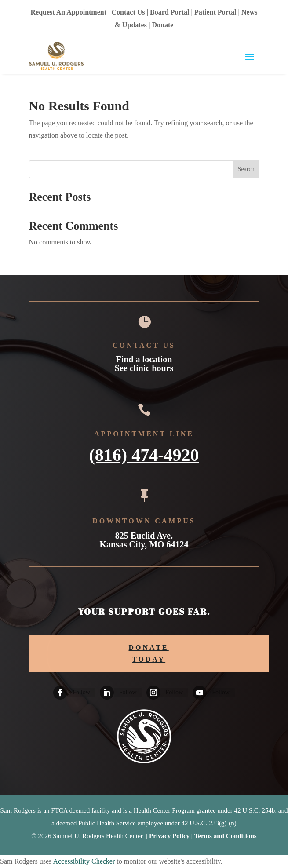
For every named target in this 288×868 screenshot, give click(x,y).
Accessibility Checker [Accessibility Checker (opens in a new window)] (84, 861)
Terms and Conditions (226, 836)
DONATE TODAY (149, 653)
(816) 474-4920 (144, 454)
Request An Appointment (69, 12)
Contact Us (128, 12)
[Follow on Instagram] (153, 693)
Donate (162, 25)
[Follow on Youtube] (200, 693)
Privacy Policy (169, 836)
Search (246, 169)
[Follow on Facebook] (60, 693)
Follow (81, 692)
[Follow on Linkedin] (107, 693)
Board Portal (169, 12)
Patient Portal (215, 12)
